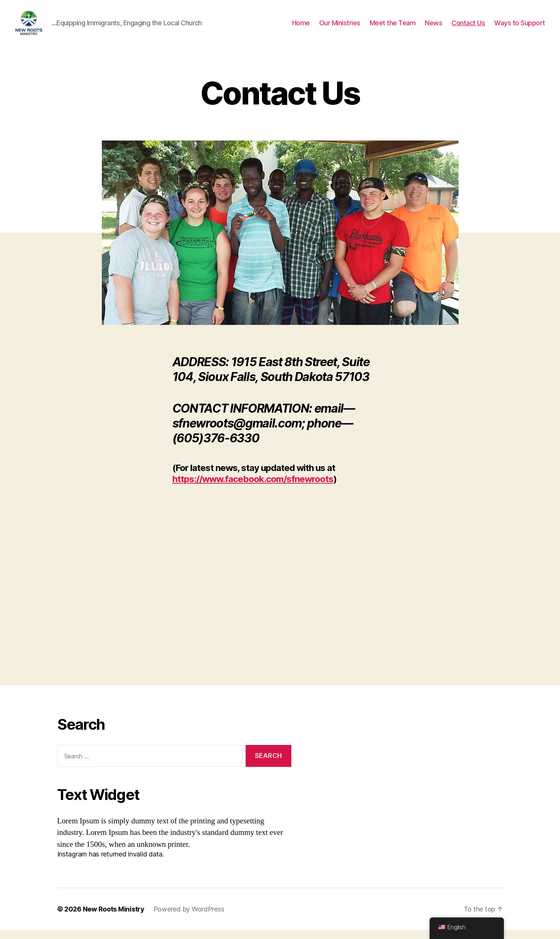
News (433, 27)
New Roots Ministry (114, 918)
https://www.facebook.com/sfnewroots (253, 488)
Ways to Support (520, 27)
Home (301, 27)
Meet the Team (393, 27)
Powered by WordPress (189, 918)
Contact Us (468, 27)
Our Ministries (340, 27)
